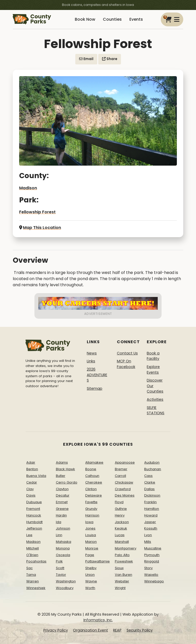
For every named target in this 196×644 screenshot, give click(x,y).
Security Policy (140, 630)
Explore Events (153, 370)
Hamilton (152, 509)
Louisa (91, 535)
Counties (112, 19)
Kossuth (151, 528)
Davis (31, 495)
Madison (28, 188)
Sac (29, 568)
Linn (59, 535)
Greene (62, 509)
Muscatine (153, 548)
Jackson (122, 522)
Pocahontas (36, 561)
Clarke (150, 482)
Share (110, 59)
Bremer (121, 469)
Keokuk (121, 528)
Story (148, 568)
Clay (30, 489)
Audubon (152, 462)
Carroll (120, 476)
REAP (117, 630)
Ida (59, 522)
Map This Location (40, 228)
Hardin (61, 515)
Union (90, 575)
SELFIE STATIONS (156, 410)
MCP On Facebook (126, 364)
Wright (120, 588)
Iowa (89, 522)
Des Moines (125, 495)
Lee (29, 535)
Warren (33, 581)
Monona (63, 548)
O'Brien (32, 555)
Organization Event (90, 630)
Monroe (92, 548)
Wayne (91, 581)
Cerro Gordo (67, 482)
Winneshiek (36, 588)
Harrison (92, 515)
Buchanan (153, 469)
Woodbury (65, 588)
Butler (61, 476)
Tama (31, 575)
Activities (155, 399)
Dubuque (34, 502)
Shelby (91, 568)
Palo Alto (122, 555)
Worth (90, 588)
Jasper (150, 522)
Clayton (62, 489)
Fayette (91, 502)
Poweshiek (124, 561)
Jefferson (34, 528)
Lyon (148, 535)
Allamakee (94, 462)
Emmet (62, 502)
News (92, 353)
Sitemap (95, 388)
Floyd (119, 502)
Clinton (91, 489)
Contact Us (127, 353)
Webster (122, 581)
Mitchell (33, 548)
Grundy (91, 509)
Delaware (94, 495)
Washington (66, 581)
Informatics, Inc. (98, 620)
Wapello (151, 575)
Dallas (149, 489)
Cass (148, 476)
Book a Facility (153, 356)
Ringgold (152, 561)
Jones (90, 528)
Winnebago (154, 581)
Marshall (122, 542)
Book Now (85, 19)
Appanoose (125, 462)
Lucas (120, 535)
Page (90, 555)
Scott (60, 568)
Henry (120, 515)
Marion (91, 542)
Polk (59, 561)
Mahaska (64, 542)
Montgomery (126, 548)
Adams (62, 462)
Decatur (63, 495)
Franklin (150, 502)
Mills (148, 542)
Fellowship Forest (37, 212)
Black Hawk (65, 469)
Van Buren (124, 575)
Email (86, 59)
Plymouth (152, 555)
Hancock (34, 515)
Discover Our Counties (155, 386)
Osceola (63, 555)
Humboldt (34, 522)
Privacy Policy (56, 630)
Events (136, 19)
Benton (32, 469)
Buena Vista (36, 476)
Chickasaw (124, 482)
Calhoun (92, 476)
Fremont (33, 509)
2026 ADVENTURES (97, 375)
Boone (91, 469)
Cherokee (94, 482)
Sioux (119, 568)
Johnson (63, 528)
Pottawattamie (97, 561)
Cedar (32, 482)
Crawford (123, 489)
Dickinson (152, 495)
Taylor (61, 575)
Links (91, 361)
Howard (151, 515)
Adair (31, 462)
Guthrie (121, 509)
